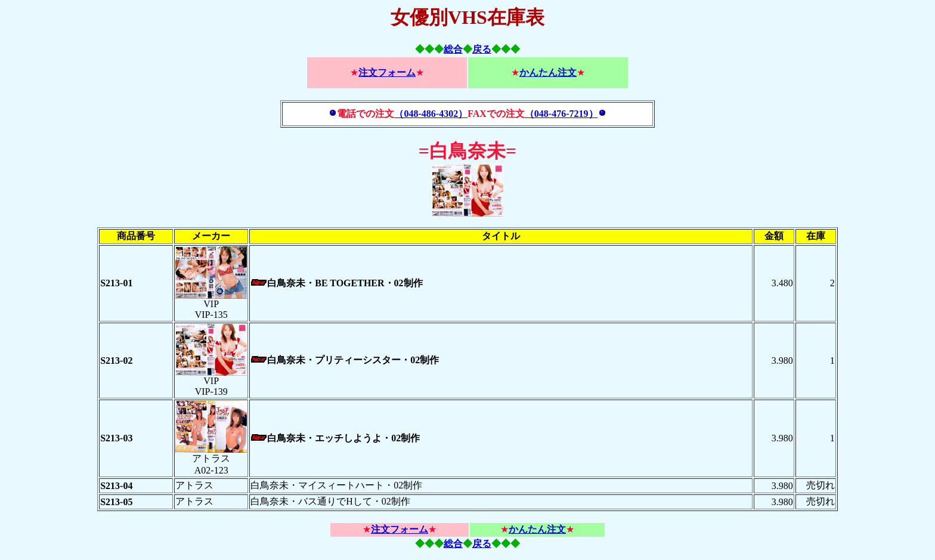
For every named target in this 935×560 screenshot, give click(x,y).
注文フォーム (387, 72)
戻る (482, 49)
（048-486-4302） (431, 114)
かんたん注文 (548, 72)
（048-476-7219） (561, 114)
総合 (453, 49)
